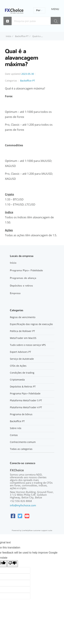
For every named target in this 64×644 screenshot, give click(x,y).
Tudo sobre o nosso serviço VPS (28, 345)
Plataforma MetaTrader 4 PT (26, 407)
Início (13, 263)
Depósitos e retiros (21, 286)
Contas (14, 435)
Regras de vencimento (23, 317)
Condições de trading (22, 373)
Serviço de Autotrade (22, 359)
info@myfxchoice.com (23, 505)
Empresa (15, 293)
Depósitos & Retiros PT (23, 387)
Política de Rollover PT (22, 331)
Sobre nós (16, 428)
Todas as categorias (21, 449)
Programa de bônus (21, 414)
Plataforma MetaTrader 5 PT (26, 400)
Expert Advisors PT (20, 352)
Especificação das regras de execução (31, 324)
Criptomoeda (17, 380)
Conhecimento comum (23, 442)
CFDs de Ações (18, 366)
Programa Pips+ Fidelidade (26, 270)
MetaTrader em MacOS (23, 338)
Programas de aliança (23, 278)
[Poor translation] (12, 564)
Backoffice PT (22, 36)
